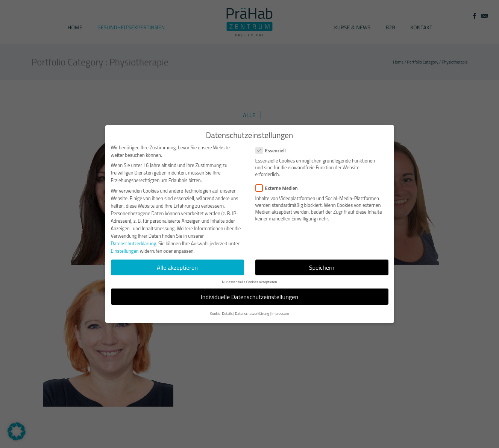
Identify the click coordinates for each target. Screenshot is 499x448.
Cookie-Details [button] (221, 314)
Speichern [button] (322, 267)
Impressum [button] (280, 314)
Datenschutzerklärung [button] (252, 314)
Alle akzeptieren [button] (177, 267)
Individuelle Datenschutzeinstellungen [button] (249, 297)
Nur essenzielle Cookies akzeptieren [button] (249, 282)
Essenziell (274, 150)
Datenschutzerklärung (134, 243)
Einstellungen (125, 251)
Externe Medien (280, 188)
